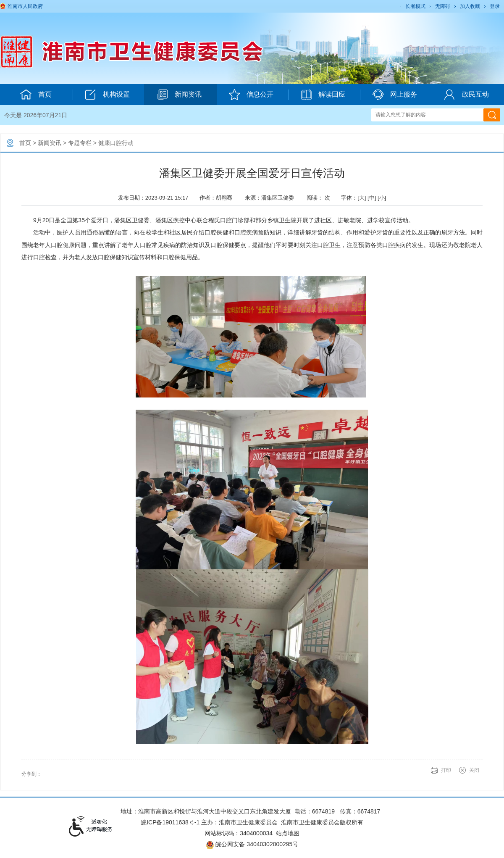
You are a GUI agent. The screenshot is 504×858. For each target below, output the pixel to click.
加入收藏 (470, 6)
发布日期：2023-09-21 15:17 (155, 198)
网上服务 (395, 95)
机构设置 (107, 95)
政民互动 (466, 95)
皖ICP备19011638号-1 (170, 822)
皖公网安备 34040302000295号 (252, 844)
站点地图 (288, 833)
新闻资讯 (179, 95)
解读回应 (323, 95)
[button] (415, 6)
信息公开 (251, 95)
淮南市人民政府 (25, 6)
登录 (495, 6)
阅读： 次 (320, 198)
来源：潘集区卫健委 (272, 198)
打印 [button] (446, 770)
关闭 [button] (474, 770)
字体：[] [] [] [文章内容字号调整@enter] (364, 198)
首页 (25, 143)
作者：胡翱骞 (219, 198)
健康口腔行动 (116, 143)
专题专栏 (80, 143)
